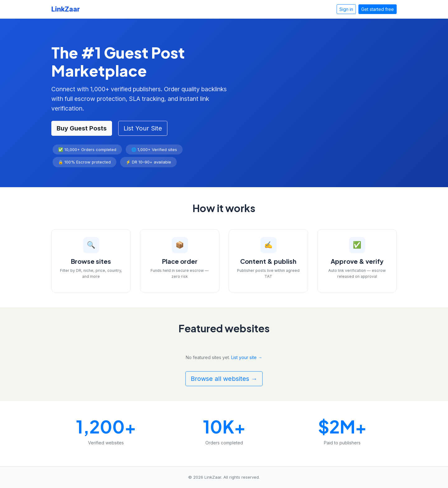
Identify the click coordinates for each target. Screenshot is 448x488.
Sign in (346, 9)
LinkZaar (66, 9)
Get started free (378, 9)
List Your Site (143, 128)
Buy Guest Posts (82, 128)
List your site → (247, 357)
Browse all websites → (224, 379)
